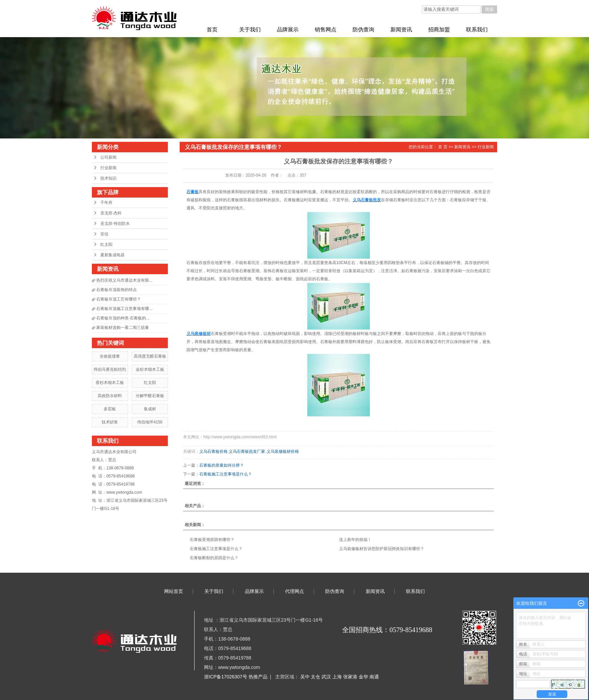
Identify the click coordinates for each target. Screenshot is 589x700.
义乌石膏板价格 (213, 451)
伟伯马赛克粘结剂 (110, 369)
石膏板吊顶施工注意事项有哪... (124, 309)
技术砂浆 (110, 422)
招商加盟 (439, 30)
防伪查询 (363, 30)
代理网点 (294, 591)
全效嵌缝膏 (110, 356)
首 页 (443, 147)
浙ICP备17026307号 (226, 677)
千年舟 (106, 203)
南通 (374, 677)
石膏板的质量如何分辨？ (222, 465)
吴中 (306, 677)
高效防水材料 (110, 396)
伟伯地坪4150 (150, 422)
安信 (104, 234)
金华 (364, 677)
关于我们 (250, 30)
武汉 (327, 677)
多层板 (110, 409)
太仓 (316, 677)
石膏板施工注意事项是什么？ (226, 474)
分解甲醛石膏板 (150, 396)
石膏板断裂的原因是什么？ (214, 558)
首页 (212, 30)
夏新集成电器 (112, 255)
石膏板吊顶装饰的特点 (117, 290)
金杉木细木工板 (150, 369)
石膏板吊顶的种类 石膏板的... (123, 318)
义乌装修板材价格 (283, 451)
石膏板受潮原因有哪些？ (212, 540)
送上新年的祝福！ (355, 540)
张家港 (351, 677)
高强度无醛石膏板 (150, 356)
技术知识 (108, 178)
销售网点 (326, 30)
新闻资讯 (401, 30)
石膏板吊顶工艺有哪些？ (119, 299)
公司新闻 (108, 157)
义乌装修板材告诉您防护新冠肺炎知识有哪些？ (382, 549)
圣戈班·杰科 (111, 213)
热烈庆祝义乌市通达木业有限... (124, 280)
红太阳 (106, 244)
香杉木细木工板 (110, 383)
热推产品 (258, 677)
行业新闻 (108, 168)
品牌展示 (288, 30)
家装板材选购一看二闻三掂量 (123, 328)
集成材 (150, 409)
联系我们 (477, 30)
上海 (338, 677)
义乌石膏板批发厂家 (247, 451)
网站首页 (174, 591)
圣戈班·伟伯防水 (115, 224)
